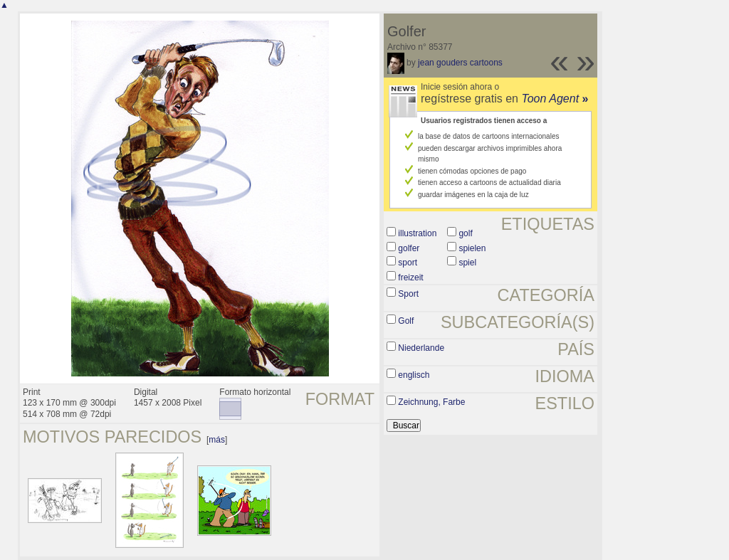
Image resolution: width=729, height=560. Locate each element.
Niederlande (421, 348)
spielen (472, 248)
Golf (406, 321)
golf (465, 233)
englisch (414, 375)
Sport (408, 294)
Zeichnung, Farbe (431, 402)
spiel (467, 263)
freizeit (410, 278)
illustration (417, 233)
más (217, 440)
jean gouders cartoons (460, 63)
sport (408, 263)
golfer (409, 248)
